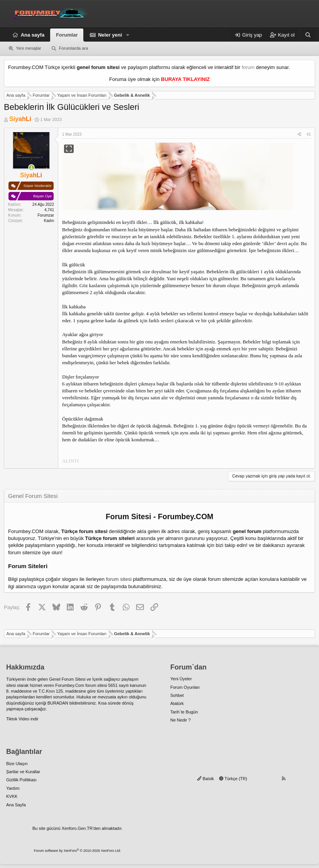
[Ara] (308, 35)
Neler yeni (110, 35)
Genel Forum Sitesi (67, 679)
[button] (128, 35)
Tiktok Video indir (22, 719)
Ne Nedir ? (181, 720)
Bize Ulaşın (17, 764)
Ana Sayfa (16, 805)
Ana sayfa (33, 35)
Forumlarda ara (73, 48)
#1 (309, 134)
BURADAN (58, 703)
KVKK (12, 796)
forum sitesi (119, 579)
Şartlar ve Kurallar (23, 772)
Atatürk (177, 703)
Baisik (205, 779)
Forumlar (67, 35)
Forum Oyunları (185, 687)
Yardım (13, 788)
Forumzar (46, 215)
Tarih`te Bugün (184, 712)
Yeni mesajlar (29, 48)
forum (248, 67)
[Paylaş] (299, 135)
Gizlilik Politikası (21, 780)
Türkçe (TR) (233, 779)
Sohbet (177, 695)
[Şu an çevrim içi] (31, 167)
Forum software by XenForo (78, 851)
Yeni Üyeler (181, 679)
